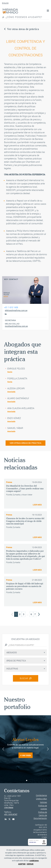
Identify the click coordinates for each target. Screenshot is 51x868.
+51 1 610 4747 (11, 814)
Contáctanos (41, 795)
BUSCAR (26, 678)
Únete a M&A (41, 799)
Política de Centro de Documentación (40, 815)
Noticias (43, 802)
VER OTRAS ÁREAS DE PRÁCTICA (26, 443)
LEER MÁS (37, 505)
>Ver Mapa (9, 807)
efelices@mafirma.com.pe (16, 310)
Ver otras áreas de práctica (21, 29)
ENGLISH (5, 3)
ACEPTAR (22, 864)
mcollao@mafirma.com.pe (16, 326)
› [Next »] (39, 613)
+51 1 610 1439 (11, 307)
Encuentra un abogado (26, 639)
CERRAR (30, 864)
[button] (24, 780)
